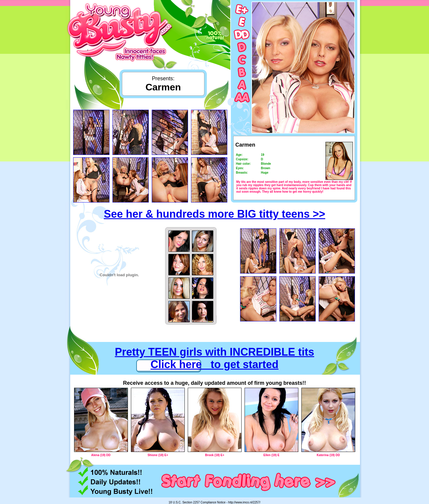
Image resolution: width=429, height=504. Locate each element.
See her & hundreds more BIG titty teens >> (214, 214)
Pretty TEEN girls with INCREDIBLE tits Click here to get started (214, 358)
